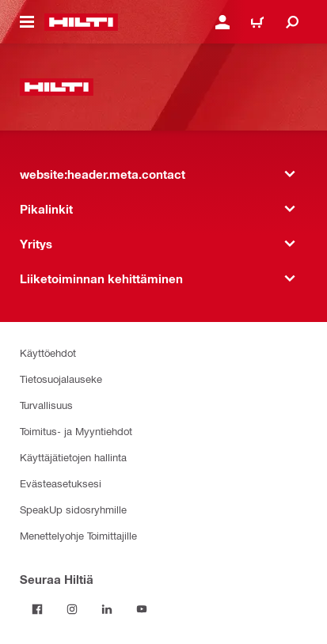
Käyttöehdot (48, 352)
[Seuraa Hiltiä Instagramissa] (72, 609)
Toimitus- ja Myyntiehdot (76, 431)
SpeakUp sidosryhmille (73, 509)
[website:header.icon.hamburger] (27, 22)
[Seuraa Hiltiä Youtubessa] (142, 609)
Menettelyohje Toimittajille (78, 535)
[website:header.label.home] (81, 22)
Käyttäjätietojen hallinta (73, 457)
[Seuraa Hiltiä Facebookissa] (37, 609)
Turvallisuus (46, 405)
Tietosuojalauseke (61, 379)
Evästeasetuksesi (61, 483)
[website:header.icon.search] (292, 22)
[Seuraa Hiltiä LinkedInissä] (107, 609)
